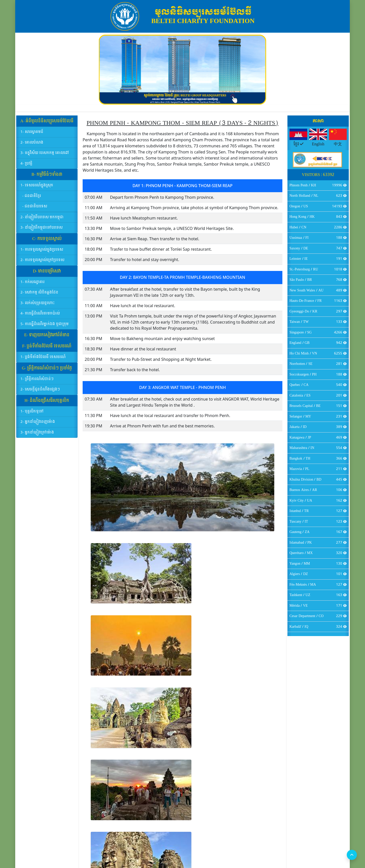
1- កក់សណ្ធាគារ (33, 285)
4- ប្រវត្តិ (26, 166)
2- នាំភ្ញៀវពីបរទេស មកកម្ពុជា (42, 220)
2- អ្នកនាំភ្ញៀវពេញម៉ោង (38, 425)
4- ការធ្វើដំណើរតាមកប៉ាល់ (40, 316)
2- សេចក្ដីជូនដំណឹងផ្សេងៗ (40, 392)
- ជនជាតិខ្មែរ (32, 199)
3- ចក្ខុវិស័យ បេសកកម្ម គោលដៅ (45, 156)
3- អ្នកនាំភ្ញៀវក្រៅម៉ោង (37, 435)
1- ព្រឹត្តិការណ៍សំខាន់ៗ (37, 382)
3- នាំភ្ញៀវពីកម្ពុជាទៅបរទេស (42, 231)
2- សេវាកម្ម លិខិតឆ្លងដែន (39, 295)
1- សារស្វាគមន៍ (32, 135)
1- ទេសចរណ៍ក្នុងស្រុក (37, 188)
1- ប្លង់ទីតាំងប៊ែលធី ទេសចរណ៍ (43, 360)
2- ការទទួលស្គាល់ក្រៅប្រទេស (42, 263)
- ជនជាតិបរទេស (35, 209)
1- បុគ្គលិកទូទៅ (32, 414)
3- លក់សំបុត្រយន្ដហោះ (38, 306)
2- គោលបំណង (32, 145)
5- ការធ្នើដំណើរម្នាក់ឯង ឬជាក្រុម (45, 327)
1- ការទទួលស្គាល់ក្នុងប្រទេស (42, 252)
